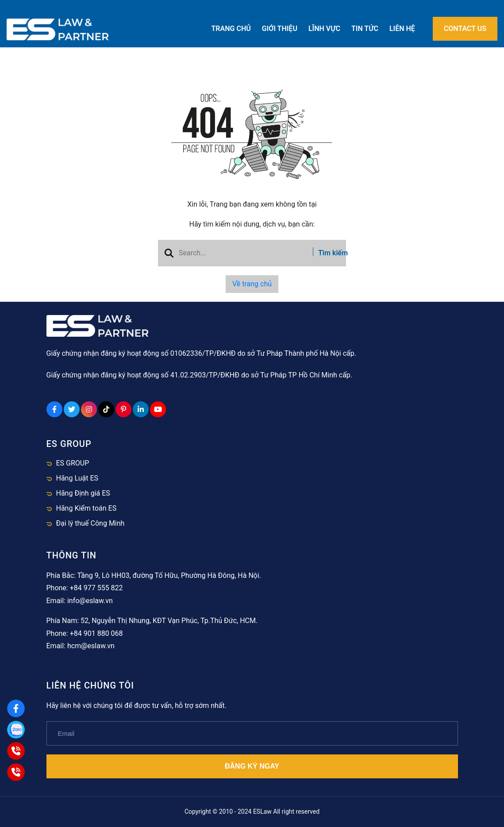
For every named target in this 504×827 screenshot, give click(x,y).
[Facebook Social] (54, 409)
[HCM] (16, 772)
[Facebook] (16, 708)
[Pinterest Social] (123, 409)
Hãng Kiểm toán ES (87, 508)
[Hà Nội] (16, 751)
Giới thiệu (280, 29)
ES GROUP (73, 463)
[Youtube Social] (158, 409)
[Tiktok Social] (106, 409)
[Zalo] (16, 730)
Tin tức (365, 29)
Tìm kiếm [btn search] (327, 253)
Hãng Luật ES (77, 478)
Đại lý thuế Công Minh (90, 523)
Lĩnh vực (324, 29)
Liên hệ (402, 29)
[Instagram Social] (89, 409)
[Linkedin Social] (141, 409)
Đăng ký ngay (252, 766)
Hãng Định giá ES (83, 493)
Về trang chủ (252, 284)
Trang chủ (231, 29)
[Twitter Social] (72, 409)
